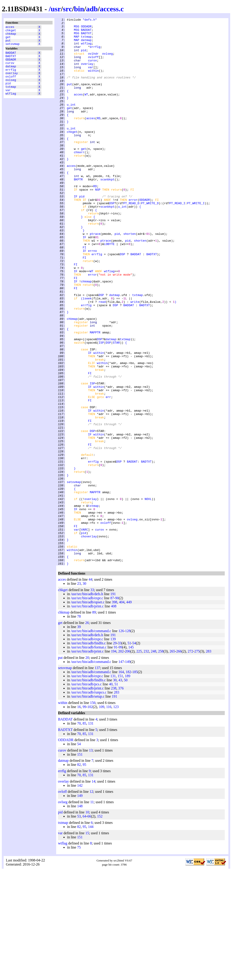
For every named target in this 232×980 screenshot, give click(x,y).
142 (80, 895)
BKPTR (78, 212)
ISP (101, 408)
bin (79, 9)
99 (121, 757)
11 (92, 911)
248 (154, 761)
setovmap (12, 48)
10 (87, 922)
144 (91, 936)
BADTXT (11, 61)
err (108, 473)
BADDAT (11, 57)
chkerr (79, 179)
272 (190, 761)
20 (87, 767)
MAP (76, 41)
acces (10, 27)
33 (92, 699)
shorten (129, 277)
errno (92, 298)
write (135, 359)
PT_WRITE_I (196, 240)
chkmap (11, 36)
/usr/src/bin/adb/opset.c (88, 712)
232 (146, 761)
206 (128, 761)
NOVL (148, 595)
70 (79, 833)
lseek (87, 355)
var (8, 102)
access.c (112, 9)
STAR (116, 408)
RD (99, 138)
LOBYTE (109, 289)
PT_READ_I (177, 240)
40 (111, 794)
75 (79, 957)
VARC (84, 632)
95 (84, 874)
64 (84, 926)
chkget (11, 32)
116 (109, 816)
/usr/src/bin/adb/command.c (91, 740)
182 (128, 781)
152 (100, 926)
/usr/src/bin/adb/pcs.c (86, 794)
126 (121, 740)
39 (79, 736)
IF (76, 232)
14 (93, 891)
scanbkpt (107, 212)
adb (92, 9)
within (93, 81)
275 (197, 761)
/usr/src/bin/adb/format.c (89, 757)
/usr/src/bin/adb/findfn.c (88, 753)
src (67, 9)
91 (116, 757)
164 (121, 781)
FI (85, 294)
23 (79, 693)
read (102, 359)
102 (90, 816)
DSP (112, 240)
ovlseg (11, 90)
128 (128, 740)
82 (79, 874)
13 (91, 860)
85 (84, 833)
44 (90, 689)
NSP (98, 224)
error (133, 236)
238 (114, 798)
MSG (76, 28)
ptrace (95, 277)
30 (84, 693)
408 (114, 716)
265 (172, 761)
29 (115, 753)
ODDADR (11, 65)
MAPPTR (95, 395)
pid (8, 94)
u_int (71, 122)
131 (113, 785)
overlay (12, 82)
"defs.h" (90, 20)
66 (89, 926)
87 (112, 707)
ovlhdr (93, 61)
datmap (11, 74)
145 (131, 757)
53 (79, 926)
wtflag (11, 106)
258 (161, 761)
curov (10, 70)
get (8, 40)
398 (114, 712)
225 (139, 761)
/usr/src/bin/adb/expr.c (87, 707)
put (8, 44)
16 (79, 816)
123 (116, 816)
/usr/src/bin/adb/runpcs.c (89, 802)
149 (128, 771)
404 (122, 712)
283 (208, 761)
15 (87, 942)
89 (94, 722)
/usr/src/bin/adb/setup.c (88, 806)
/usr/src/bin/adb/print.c (87, 716)
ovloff (11, 86)
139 (113, 748)
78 (79, 726)
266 (179, 761)
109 (101, 816)
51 (129, 753)
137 (97, 777)
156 (93, 812)
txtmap (11, 98)
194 (114, 761)
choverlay (89, 640)
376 (121, 798)
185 (135, 781)
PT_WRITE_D (150, 240)
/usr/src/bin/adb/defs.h (87, 703)
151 (120, 785)
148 (80, 916)
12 (91, 901)
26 (87, 732)
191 (113, 703)
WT (86, 110)
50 (126, 790)
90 (117, 707)
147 (121, 771)
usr (56, 9)
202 (121, 761)
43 (120, 790)
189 (128, 785)
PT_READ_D (131, 240)
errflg (11, 78)
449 (129, 712)
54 (134, 753)
